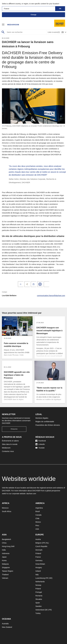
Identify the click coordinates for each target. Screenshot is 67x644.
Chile (37, 518)
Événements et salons (10, 441)
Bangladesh (6, 539)
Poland (38, 589)
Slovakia (39, 599)
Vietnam (5, 578)
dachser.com (31, 494)
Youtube (40, 448)
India (4, 550)
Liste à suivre (54, 32)
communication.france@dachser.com (51, 296)
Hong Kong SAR (8, 546)
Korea (4, 560)
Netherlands (40, 582)
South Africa (7, 511)
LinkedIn (40, 444)
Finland (38, 553)
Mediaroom (13, 25)
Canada (38, 515)
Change (33, 15)
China (4, 543)
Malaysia (5, 564)
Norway (38, 585)
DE (51, 578)
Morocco (5, 508)
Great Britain (40, 564)
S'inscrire (14, 429)
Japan (4, 557)
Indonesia (6, 553)
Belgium (39, 543)
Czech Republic (41, 546)
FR (44, 543)
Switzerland (40, 610)
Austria (38, 539)
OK (60, 9)
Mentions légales (42, 418)
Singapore (6, 568)
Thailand (5, 575)
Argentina (39, 508)
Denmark (39, 550)
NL (47, 543)
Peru (37, 525)
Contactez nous (8, 451)
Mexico (38, 522)
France (38, 557)
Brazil (38, 511)
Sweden (39, 606)
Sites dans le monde (10, 444)
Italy (37, 575)
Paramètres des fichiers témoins (48, 425)
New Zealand (7, 627)
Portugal (39, 592)
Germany (39, 560)
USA (37, 529)
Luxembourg (40, 578)
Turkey (38, 613)
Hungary (39, 568)
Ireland (38, 571)
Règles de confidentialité (45, 422)
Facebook (41, 441)
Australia (5, 624)
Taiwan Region (8, 571)
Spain (38, 603)
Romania (39, 596)
